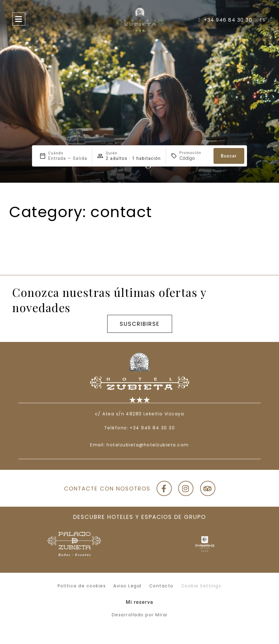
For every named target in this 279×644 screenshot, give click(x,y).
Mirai (161, 615)
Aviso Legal (127, 586)
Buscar (229, 156)
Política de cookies (82, 586)
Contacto (161, 586)
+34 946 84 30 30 (152, 428)
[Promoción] (194, 158)
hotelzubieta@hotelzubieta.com (148, 445)
